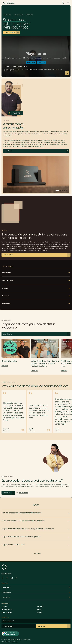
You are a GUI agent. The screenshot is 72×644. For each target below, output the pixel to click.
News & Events (7, 613)
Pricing (39, 610)
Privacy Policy (28, 640)
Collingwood (36, 592)
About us (4, 607)
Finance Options (7, 610)
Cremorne (36, 597)
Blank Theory (15, 642)
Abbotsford (36, 587)
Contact (39, 613)
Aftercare (40, 607)
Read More (5, 370)
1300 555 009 (6, 574)
